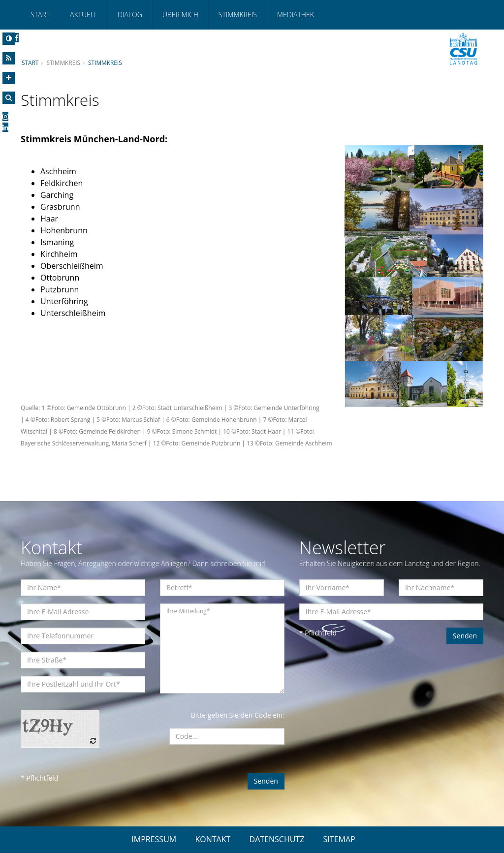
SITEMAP (339, 839)
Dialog (130, 15)
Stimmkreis (238, 15)
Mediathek (296, 15)
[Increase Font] (9, 78)
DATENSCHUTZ (277, 839)
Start (40, 15)
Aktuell (84, 15)
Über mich (180, 15)
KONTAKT (213, 839)
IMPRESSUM (154, 839)
